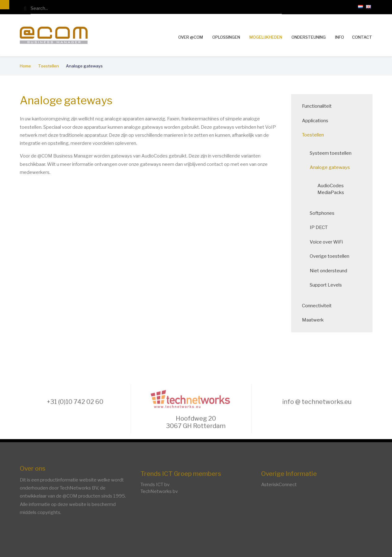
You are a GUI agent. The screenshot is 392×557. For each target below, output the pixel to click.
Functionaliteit (319, 106)
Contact (362, 37)
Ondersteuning (309, 37)
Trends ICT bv (155, 485)
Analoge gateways (332, 167)
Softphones (324, 213)
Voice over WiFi (328, 242)
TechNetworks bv (159, 491)
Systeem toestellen (332, 153)
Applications (317, 121)
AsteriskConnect (279, 485)
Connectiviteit (319, 306)
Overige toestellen (331, 256)
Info (340, 37)
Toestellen (315, 135)
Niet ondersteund (330, 271)
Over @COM (191, 37)
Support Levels (328, 285)
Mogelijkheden (266, 37)
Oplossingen (226, 37)
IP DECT (321, 227)
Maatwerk (315, 320)
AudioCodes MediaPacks (333, 189)
